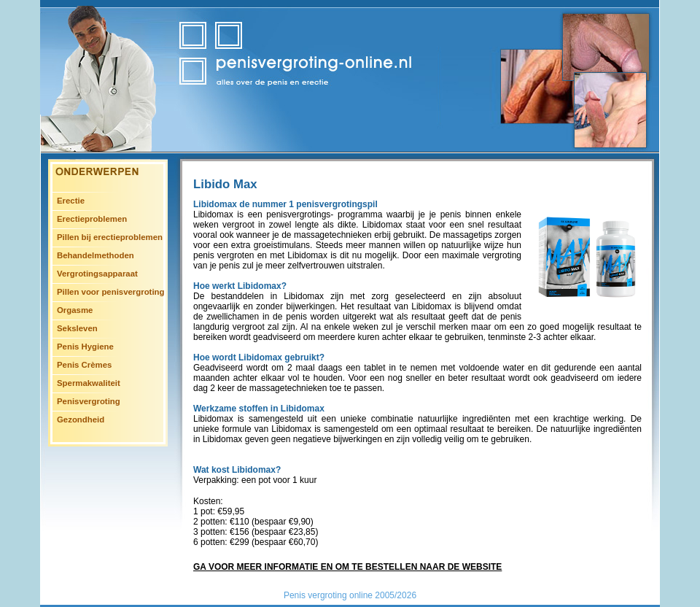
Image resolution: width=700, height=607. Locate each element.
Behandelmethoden (96, 255)
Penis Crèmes (84, 365)
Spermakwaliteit (89, 383)
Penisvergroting (89, 401)
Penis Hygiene (85, 347)
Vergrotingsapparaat (97, 274)
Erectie (71, 201)
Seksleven (77, 328)
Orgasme (75, 310)
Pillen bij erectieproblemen (110, 237)
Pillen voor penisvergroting (110, 292)
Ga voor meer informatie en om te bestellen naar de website (347, 567)
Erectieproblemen (92, 219)
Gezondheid (81, 420)
